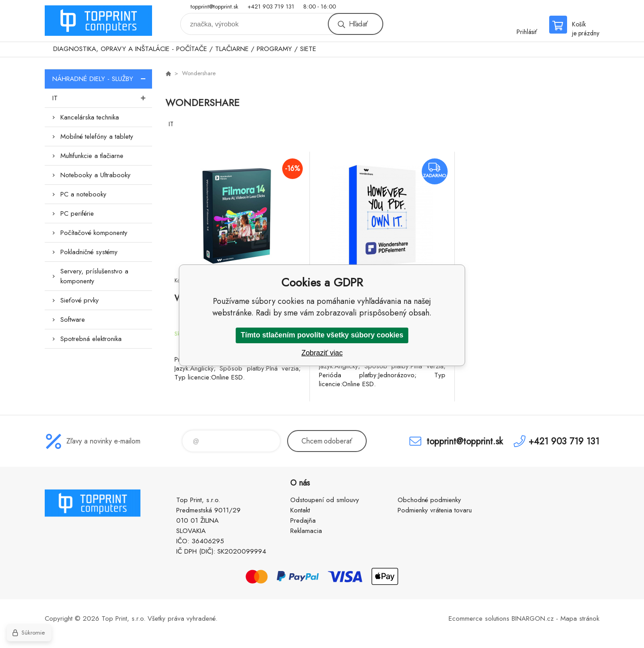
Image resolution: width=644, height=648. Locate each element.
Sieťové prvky (80, 300)
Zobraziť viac (322, 353)
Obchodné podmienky (429, 500)
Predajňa (303, 520)
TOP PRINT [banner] (98, 21)
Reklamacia (306, 531)
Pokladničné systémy (89, 252)
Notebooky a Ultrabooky (95, 175)
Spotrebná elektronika (91, 339)
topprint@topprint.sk (214, 6)
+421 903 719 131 (271, 6)
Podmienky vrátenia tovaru (435, 510)
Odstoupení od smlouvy (325, 500)
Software (73, 320)
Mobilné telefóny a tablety (97, 136)
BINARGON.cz (533, 618)
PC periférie (77, 213)
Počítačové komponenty (94, 233)
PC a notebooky (83, 194)
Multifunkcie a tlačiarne (92, 156)
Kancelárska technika (90, 117)
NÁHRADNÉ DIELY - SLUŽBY (102, 79)
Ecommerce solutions (479, 618)
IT (102, 98)
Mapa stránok (580, 618)
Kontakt (300, 510)
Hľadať (358, 24)
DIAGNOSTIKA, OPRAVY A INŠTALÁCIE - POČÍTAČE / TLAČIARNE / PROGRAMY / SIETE (185, 49)
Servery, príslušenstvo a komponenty (94, 276)
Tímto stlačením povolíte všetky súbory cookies (322, 335)
